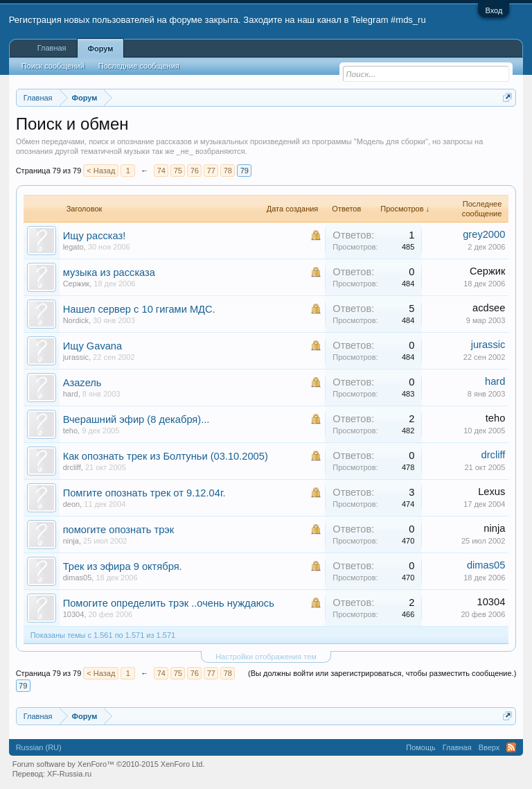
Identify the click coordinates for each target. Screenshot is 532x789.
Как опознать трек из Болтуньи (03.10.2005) (166, 456)
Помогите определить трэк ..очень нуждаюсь (169, 603)
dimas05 (78, 578)
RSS (511, 747)
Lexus (491, 492)
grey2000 (484, 234)
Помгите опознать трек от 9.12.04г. (144, 493)
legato (73, 247)
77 (211, 171)
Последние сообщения (139, 66)
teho (70, 431)
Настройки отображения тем (266, 657)
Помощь (421, 747)
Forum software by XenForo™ (109, 764)
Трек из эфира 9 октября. (123, 566)
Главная (52, 48)
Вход (494, 10)
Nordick (76, 320)
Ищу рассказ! (95, 236)
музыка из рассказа (109, 272)
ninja (71, 541)
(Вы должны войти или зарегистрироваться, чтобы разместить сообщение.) (382, 673)
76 (195, 171)
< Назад (101, 171)
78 (228, 171)
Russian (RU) (39, 747)
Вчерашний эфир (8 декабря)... (136, 419)
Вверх (489, 747)
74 (161, 171)
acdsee (489, 308)
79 (245, 171)
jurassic (76, 357)
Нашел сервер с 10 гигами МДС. (139, 309)
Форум (101, 49)
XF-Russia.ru (69, 774)
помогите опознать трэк (119, 530)
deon (71, 504)
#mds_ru (408, 20)
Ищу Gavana (93, 346)
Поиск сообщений (53, 66)
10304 (74, 614)
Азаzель (82, 383)
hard (71, 394)
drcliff (72, 467)
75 (178, 171)
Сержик (77, 284)
